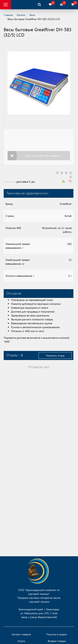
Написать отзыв (55, 355)
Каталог (21, 15)
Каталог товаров (21, 634)
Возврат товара (57, 641)
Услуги (21, 641)
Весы (32, 15)
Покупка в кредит (57, 634)
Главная (8, 15)
